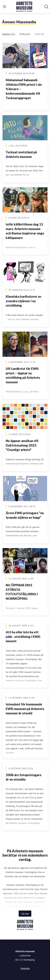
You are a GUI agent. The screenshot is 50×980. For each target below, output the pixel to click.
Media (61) (25, 34)
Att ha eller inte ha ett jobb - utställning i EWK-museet (23, 637)
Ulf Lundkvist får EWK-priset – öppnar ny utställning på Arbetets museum (23, 375)
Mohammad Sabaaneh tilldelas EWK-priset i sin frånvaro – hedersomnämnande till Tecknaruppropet (24, 89)
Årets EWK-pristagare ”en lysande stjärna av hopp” (25, 515)
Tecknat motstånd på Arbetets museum (21, 154)
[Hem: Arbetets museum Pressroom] (24, 7)
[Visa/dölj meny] (5, 7)
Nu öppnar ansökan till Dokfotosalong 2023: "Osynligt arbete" (22, 445)
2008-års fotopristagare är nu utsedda (24, 777)
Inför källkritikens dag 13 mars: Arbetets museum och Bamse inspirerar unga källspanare (25, 231)
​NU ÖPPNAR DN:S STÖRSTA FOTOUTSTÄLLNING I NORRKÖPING (22, 592)
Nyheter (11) (9, 34)
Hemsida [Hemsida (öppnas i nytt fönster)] (25, 968)
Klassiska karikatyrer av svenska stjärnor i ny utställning (24, 301)
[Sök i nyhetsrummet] (46, 7)
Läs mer (25, 914)
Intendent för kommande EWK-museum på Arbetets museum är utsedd (25, 709)
